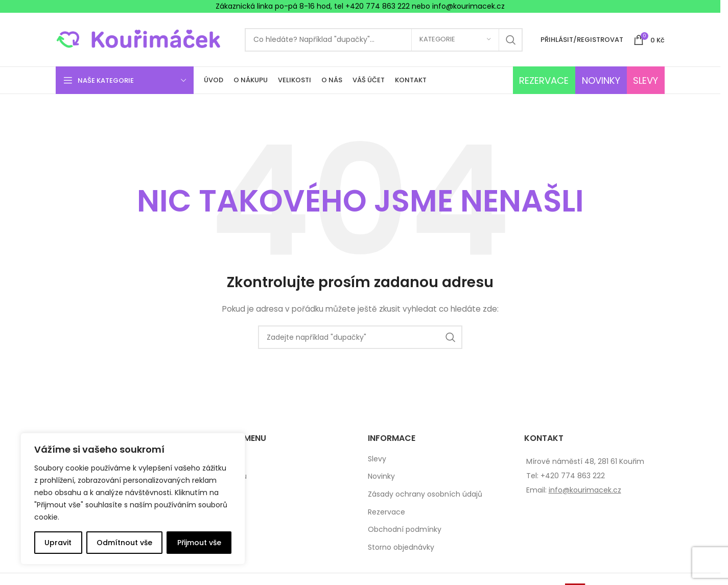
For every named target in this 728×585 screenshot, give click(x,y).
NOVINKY (601, 80)
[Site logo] (145, 39)
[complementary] (133, 499)
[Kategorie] (455, 40)
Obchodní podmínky (405, 530)
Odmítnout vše (124, 543)
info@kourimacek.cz (585, 490)
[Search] (384, 40)
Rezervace (386, 512)
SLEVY (645, 80)
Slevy (377, 459)
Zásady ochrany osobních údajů (425, 494)
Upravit (58, 543)
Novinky (381, 476)
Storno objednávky (401, 547)
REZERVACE (544, 80)
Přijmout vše (199, 543)
